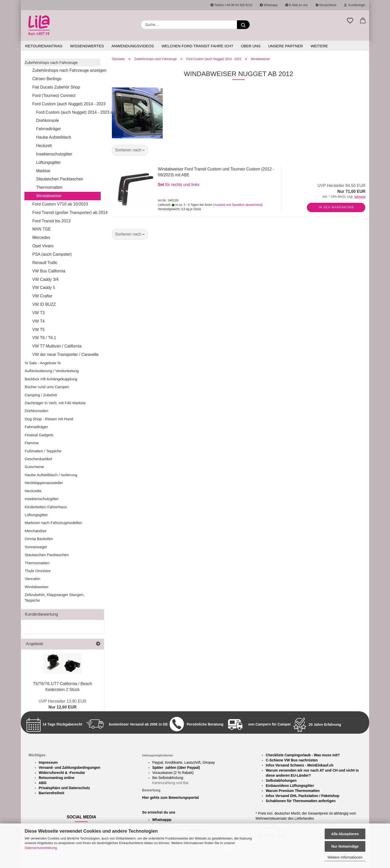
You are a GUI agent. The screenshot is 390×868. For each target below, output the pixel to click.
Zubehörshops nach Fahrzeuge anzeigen (66, 70)
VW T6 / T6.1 (44, 338)
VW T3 (39, 313)
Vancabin (32, 579)
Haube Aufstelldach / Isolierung (51, 475)
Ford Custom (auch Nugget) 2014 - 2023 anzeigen (68, 112)
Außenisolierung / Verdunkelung (52, 371)
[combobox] (130, 150)
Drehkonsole (48, 120)
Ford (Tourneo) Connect (54, 96)
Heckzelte (33, 491)
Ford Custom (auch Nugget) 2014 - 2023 (66, 104)
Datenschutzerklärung (41, 848)
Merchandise (36, 531)
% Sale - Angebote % (43, 363)
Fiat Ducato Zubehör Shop (56, 87)
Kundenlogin (355, 5)
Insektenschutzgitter (54, 154)
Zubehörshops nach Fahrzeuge (51, 62)
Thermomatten (49, 187)
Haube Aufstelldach (54, 137)
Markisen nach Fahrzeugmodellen (53, 523)
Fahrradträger (49, 129)
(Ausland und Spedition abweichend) (238, 205)
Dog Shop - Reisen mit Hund (49, 419)
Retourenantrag (44, 46)
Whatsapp (269, 5)
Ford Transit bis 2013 (51, 221)
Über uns (251, 46)
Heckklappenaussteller (44, 483)
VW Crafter (42, 296)
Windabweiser (49, 196)
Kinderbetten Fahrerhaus (46, 507)
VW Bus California (49, 271)
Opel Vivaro (43, 246)
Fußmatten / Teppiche (43, 451)
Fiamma (32, 443)
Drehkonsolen (36, 411)
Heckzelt (44, 146)
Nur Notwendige (345, 846)
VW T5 (39, 330)
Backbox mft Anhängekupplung (51, 379)
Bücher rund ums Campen (47, 387)
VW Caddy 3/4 (45, 279)
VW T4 (39, 321)
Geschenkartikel (38, 459)
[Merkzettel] (350, 21)
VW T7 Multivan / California (57, 346)
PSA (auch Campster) (52, 254)
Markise (43, 171)
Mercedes (41, 237)
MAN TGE (42, 229)
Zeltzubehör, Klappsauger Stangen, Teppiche (55, 597)
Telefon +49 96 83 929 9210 (231, 5)
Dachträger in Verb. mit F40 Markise (55, 403)
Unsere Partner (286, 46)
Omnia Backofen (39, 539)
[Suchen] (243, 25)
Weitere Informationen (345, 857)
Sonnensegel (36, 547)
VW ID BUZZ (44, 304)
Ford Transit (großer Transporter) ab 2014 (66, 213)
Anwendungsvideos (133, 46)
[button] (363, 21)
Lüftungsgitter (48, 162)
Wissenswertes (87, 46)
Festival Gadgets (39, 435)
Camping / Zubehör (41, 395)
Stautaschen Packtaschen (60, 179)
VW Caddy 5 (44, 288)
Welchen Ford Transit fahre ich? (197, 46)
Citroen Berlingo (47, 79)
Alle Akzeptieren (345, 834)
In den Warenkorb (336, 207)
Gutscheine (34, 467)
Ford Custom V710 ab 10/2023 (60, 204)
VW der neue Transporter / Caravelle (65, 355)
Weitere (319, 46)
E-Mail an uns (297, 5)
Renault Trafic (45, 263)
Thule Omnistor (38, 571)
